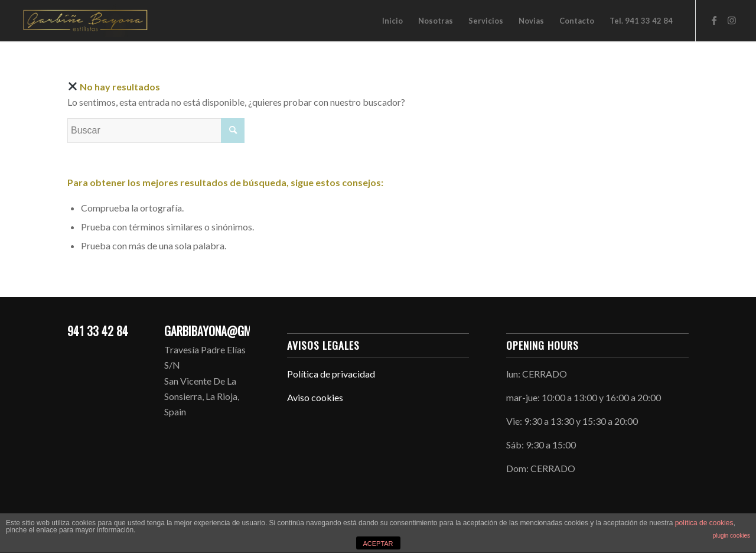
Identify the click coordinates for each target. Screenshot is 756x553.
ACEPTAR (378, 544)
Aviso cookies (315, 397)
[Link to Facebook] (714, 20)
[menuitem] (392, 21)
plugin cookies (731, 536)
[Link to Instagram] (732, 20)
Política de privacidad (331, 374)
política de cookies (704, 523)
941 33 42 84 (98, 331)
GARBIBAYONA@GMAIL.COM (227, 331)
